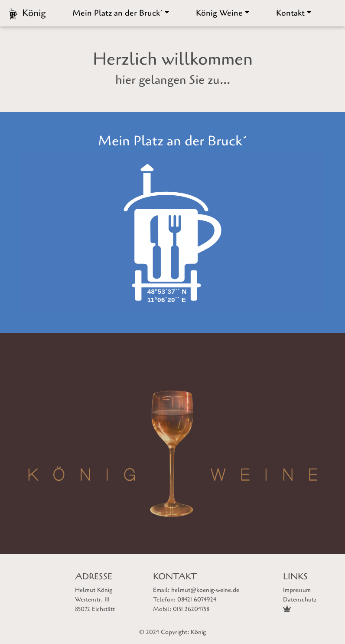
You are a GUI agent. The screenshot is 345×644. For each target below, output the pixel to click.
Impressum (297, 590)
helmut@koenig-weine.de (205, 590)
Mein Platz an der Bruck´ (118, 13)
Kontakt (290, 13)
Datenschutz (300, 600)
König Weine (219, 13)
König (198, 632)
